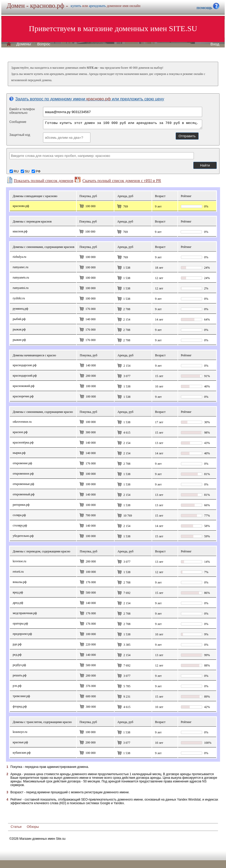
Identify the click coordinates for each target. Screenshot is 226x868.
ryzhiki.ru (19, 298)
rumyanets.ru (21, 277)
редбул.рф (19, 665)
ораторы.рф (20, 623)
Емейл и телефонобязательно (22, 111)
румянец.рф (20, 309)
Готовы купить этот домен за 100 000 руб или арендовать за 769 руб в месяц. (123, 124)
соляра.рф (19, 515)
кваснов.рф (20, 231)
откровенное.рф (23, 474)
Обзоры (33, 827)
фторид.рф (20, 706)
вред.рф (18, 592)
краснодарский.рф (25, 376)
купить (76, 6)
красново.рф (21, 206)
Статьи (16, 827)
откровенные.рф (23, 484)
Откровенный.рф (24, 494)
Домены (24, 44)
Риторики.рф (21, 505)
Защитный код (20, 135)
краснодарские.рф (25, 365)
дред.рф (18, 603)
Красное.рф (20, 432)
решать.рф (20, 675)
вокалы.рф (20, 582)
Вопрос (44, 44)
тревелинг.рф (21, 696)
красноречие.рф (23, 396)
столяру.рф (20, 525)
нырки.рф (19, 453)
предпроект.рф (22, 634)
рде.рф (17, 644)
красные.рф (20, 742)
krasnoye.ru (20, 732)
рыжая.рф (19, 329)
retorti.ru (18, 572)
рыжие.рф (19, 340)
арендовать (97, 6)
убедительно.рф (23, 536)
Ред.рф (17, 655)
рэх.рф (17, 686)
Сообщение (18, 122)
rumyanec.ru (20, 267)
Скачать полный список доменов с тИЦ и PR (118, 180)
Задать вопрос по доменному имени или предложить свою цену (87, 99)
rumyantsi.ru (21, 288)
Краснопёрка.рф (23, 442)
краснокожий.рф (24, 386)
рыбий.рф (19, 319)
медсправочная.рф (25, 613)
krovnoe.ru (19, 561)
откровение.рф (22, 463)
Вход (215, 44)
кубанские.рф (22, 753)
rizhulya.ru (19, 257)
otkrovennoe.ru (22, 422)
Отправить (187, 136)
